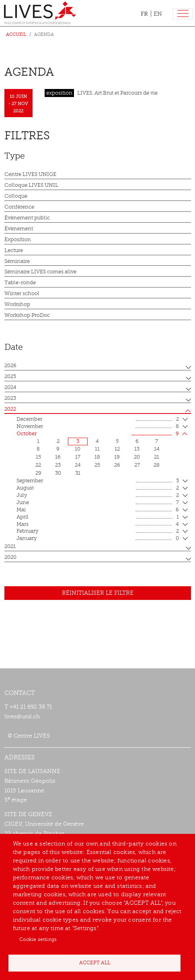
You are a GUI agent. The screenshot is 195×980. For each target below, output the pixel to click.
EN (158, 14)
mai (98, 510)
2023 (10, 398)
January (98, 539)
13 (137, 449)
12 (117, 449)
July (98, 496)
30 (58, 473)
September (98, 481)
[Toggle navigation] (183, 14)
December (98, 420)
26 (117, 465)
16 (58, 457)
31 (78, 473)
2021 (10, 546)
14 (157, 449)
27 (137, 465)
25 (97, 465)
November (98, 427)
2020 (10, 557)
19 (117, 457)
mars (98, 525)
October (98, 434)
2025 (10, 376)
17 (78, 457)
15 (38, 457)
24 (78, 465)
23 (58, 465)
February (98, 531)
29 (38, 473)
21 (157, 457)
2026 (10, 366)
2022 (10, 409)
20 (137, 457)
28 (157, 465)
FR (144, 14)
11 (97, 449)
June (98, 503)
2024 (10, 387)
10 (78, 449)
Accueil (16, 34)
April (98, 517)
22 (38, 465)
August (98, 488)
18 (97, 457)
